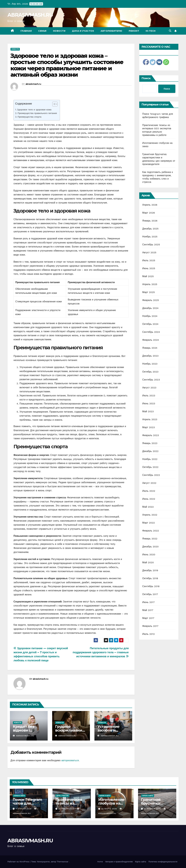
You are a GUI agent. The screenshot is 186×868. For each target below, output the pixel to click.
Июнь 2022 (149, 499)
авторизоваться (70, 760)
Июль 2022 (149, 491)
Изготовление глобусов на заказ (112, 803)
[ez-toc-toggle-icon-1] (53, 105)
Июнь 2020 (149, 554)
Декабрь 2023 (150, 356)
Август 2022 (149, 483)
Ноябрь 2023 (150, 364)
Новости (59, 31)
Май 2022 (148, 507)
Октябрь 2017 (150, 594)
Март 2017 (148, 618)
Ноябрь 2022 (150, 459)
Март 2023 (148, 427)
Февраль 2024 (151, 340)
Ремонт (134, 31)
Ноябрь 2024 (150, 316)
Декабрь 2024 (150, 308)
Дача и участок (83, 31)
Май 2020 (148, 562)
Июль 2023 (149, 396)
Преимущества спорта (29, 117)
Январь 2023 (150, 443)
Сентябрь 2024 (151, 332)
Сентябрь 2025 (151, 245)
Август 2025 (149, 252)
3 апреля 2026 (67, 809)
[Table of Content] (55, 104)
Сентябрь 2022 (151, 475)
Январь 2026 (150, 221)
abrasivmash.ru (33, 84)
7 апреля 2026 (24, 809)
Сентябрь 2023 (151, 380)
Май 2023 (148, 411)
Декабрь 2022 (150, 451)
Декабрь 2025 (150, 229)
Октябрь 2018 (150, 578)
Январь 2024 (150, 348)
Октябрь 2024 (150, 324)
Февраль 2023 (151, 435)
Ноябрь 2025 (150, 237)
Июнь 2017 (148, 602)
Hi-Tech (151, 31)
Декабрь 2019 (150, 570)
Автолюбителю (111, 31)
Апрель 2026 (150, 205)
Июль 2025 (149, 260)
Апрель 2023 (150, 419)
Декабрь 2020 (150, 547)
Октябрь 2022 (150, 467)
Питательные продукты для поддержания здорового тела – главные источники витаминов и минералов (101, 652)
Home (100, 862)
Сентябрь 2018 (151, 586)
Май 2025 (148, 276)
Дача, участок (62, 796)
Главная (26, 31)
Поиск (146, 78)
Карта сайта (141, 862)
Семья (42, 31)
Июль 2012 (148, 634)
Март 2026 (149, 213)
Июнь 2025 (149, 268)
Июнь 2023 (149, 403)
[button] (170, 31)
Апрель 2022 (150, 515)
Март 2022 (148, 523)
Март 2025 (148, 292)
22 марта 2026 (109, 809)
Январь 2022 (150, 539)
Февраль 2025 (151, 300)
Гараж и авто (19, 796)
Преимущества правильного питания (37, 113)
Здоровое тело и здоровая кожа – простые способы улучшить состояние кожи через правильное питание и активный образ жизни (67, 65)
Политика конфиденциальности (163, 862)
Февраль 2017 (150, 626)
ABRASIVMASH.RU (30, 15)
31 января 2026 (153, 809)
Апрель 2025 (150, 284)
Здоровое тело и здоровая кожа (34, 110)
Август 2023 (149, 388)
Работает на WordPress (19, 862)
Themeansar (62, 862)
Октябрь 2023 (150, 372)
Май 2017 (148, 610)
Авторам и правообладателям (119, 862)
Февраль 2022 (151, 531)
